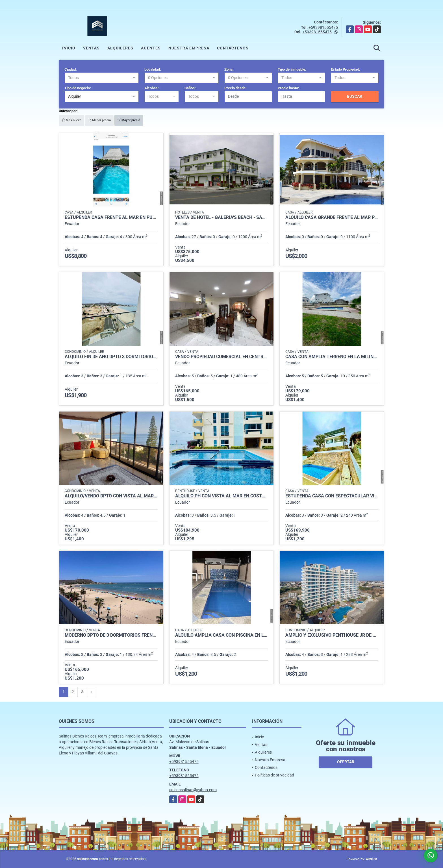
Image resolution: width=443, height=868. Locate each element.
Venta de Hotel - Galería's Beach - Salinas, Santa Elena (222, 217)
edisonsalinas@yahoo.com (193, 790)
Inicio (69, 48)
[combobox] (102, 78)
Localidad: (153, 69)
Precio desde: (235, 88)
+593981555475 (323, 27)
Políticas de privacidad (274, 775)
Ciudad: (71, 69)
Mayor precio (129, 120)
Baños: (190, 88)
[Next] (91, 692)
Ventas (91, 48)
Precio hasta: (288, 88)
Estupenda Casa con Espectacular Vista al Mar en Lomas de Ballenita (332, 496)
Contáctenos (233, 48)
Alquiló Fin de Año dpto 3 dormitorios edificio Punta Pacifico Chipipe (111, 357)
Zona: (229, 69)
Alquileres (120, 48)
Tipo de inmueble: (292, 69)
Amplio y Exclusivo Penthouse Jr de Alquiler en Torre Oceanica (332, 635)
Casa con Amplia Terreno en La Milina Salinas (332, 357)
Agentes (151, 48)
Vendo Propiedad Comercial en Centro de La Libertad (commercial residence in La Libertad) (222, 357)
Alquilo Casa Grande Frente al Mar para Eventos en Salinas (332, 217)
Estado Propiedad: (346, 69)
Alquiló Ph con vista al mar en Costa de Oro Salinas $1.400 (222, 496)
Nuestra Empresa (189, 48)
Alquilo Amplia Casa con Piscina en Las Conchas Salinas (222, 635)
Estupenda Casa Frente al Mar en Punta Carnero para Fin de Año (111, 217)
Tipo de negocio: (78, 88)
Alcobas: (152, 88)
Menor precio (99, 120)
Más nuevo (71, 120)
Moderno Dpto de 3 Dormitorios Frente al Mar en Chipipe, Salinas (111, 635)
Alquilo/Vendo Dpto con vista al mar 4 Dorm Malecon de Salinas (111, 496)
